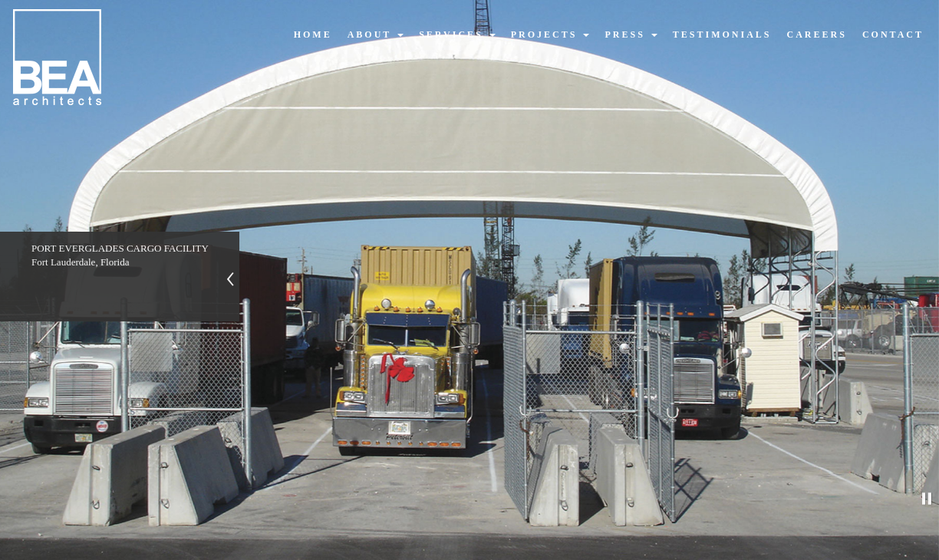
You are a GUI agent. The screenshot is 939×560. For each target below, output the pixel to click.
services (457, 35)
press (631, 35)
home (313, 35)
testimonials (722, 35)
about (376, 35)
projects (550, 35)
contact (893, 35)
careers (817, 35)
